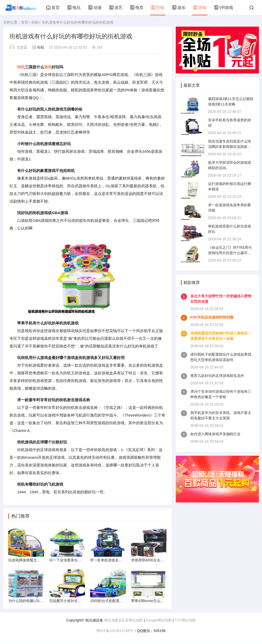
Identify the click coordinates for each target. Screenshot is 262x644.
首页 (53, 8)
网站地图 (111, 620)
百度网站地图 (132, 620)
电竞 (137, 8)
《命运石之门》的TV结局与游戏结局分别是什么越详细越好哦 (230, 253)
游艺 (116, 8)
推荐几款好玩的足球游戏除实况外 (217, 376)
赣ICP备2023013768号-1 (116, 631)
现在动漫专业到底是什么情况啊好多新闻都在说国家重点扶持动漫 (230, 147)
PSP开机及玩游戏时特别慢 (212, 317)
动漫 (95, 8)
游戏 (200, 8)
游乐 (179, 8)
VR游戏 (224, 8)
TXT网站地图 (185, 620)
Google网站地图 (159, 620)
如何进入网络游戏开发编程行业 (215, 434)
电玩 (74, 8)
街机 (158, 8)
